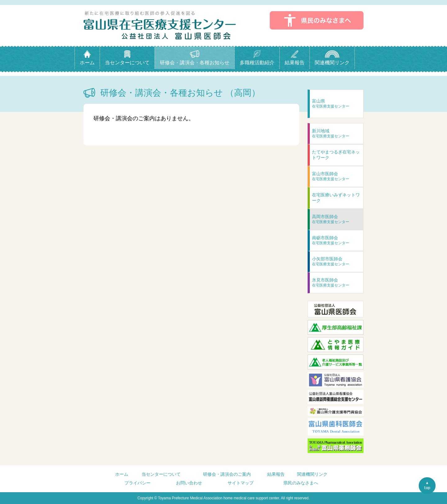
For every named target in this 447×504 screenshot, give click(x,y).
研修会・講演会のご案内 (227, 474)
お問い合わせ (189, 483)
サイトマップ (241, 483)
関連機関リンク (312, 474)
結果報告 (276, 474)
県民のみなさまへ (301, 483)
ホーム (122, 474)
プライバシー (138, 483)
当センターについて (161, 474)
